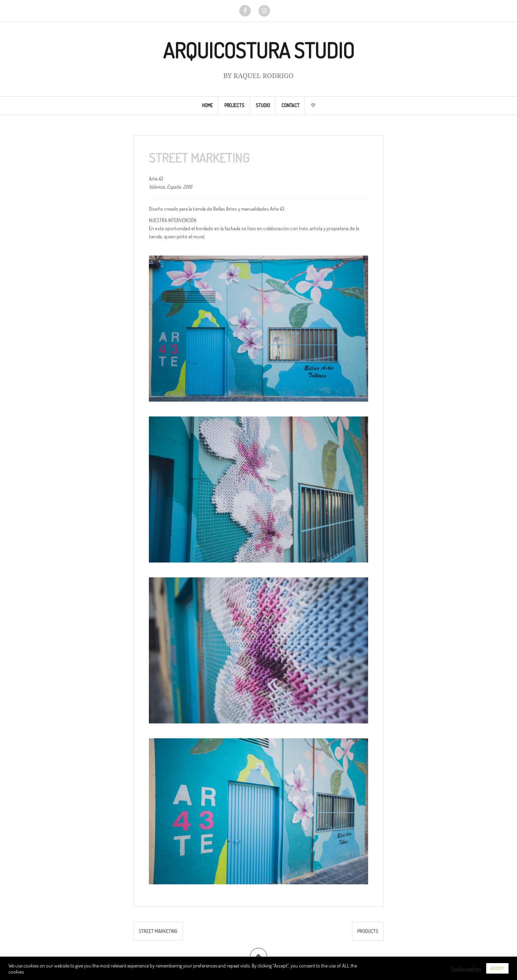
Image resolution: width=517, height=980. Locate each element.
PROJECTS (234, 105)
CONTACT (290, 105)
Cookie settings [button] (466, 969)
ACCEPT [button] (497, 968)
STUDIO (263, 105)
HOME (207, 105)
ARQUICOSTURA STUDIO (259, 50)
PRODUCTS (368, 931)
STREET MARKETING (158, 931)
